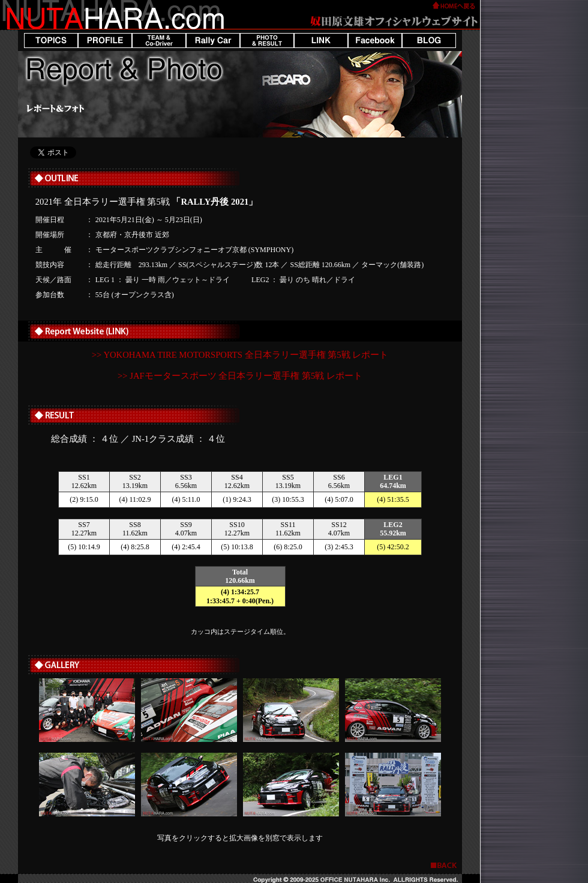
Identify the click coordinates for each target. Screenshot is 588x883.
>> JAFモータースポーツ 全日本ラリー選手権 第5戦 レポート (240, 376)
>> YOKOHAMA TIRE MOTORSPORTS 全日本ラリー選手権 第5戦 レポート (240, 355)
